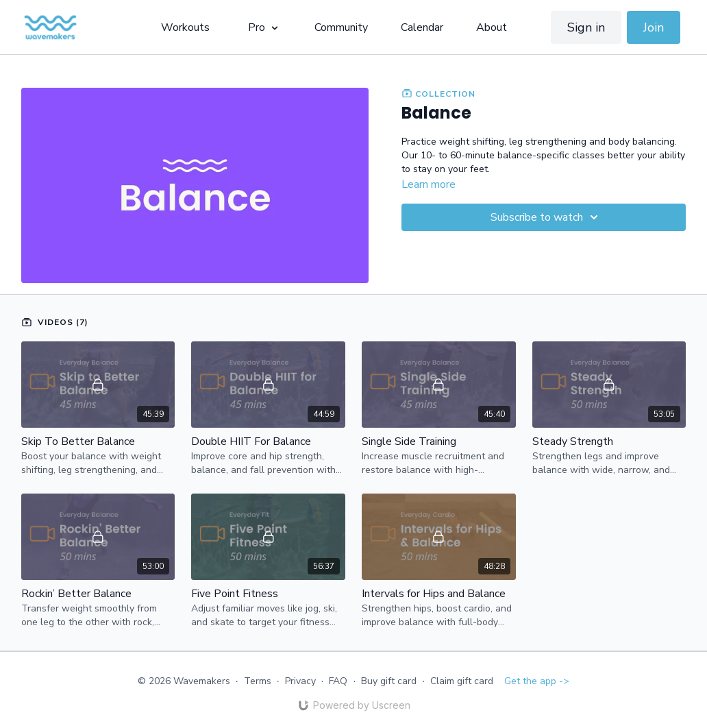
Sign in (586, 27)
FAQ (338, 681)
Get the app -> (537, 681)
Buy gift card (389, 681)
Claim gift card (462, 681)
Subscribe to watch (546, 217)
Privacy (300, 681)
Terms (258, 681)
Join (654, 27)
